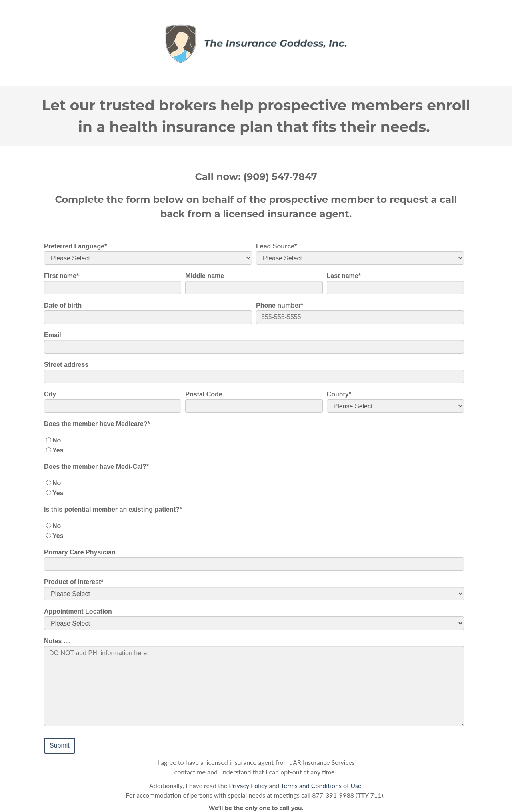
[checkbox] (254, 445)
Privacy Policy (248, 785)
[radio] (254, 440)
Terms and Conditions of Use (321, 785)
